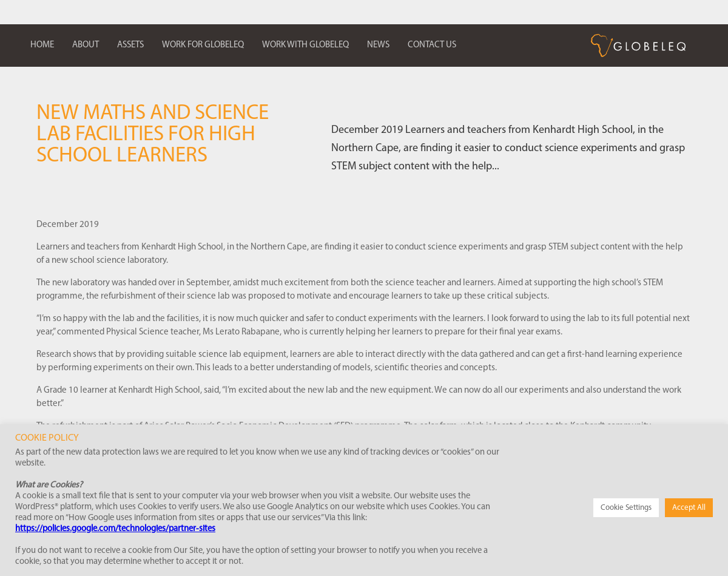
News (378, 45)
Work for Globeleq (203, 45)
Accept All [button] (689, 508)
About (86, 45)
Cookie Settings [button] (626, 508)
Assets (130, 45)
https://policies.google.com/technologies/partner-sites (115, 529)
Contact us (432, 45)
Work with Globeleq (305, 45)
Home (42, 45)
